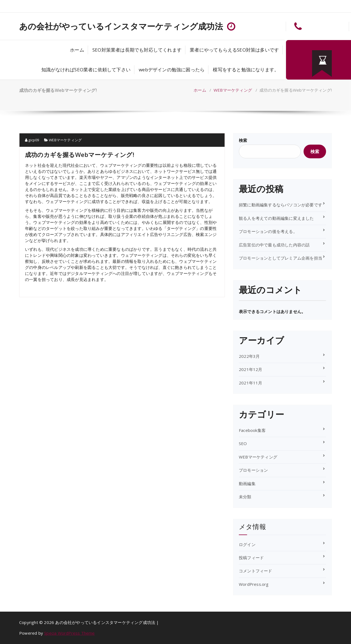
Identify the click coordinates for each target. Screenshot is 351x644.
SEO (243, 443)
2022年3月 (249, 356)
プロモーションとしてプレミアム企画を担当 (281, 258)
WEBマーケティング (233, 90)
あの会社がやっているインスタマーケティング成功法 (121, 26)
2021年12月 (251, 369)
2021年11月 (251, 383)
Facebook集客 (252, 430)
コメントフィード (256, 571)
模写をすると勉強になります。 (246, 70)
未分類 (245, 497)
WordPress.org (254, 584)
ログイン (247, 544)
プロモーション (253, 470)
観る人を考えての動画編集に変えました (276, 218)
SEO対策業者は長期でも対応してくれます (137, 50)
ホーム (77, 50)
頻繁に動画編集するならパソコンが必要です (281, 205)
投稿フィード (251, 558)
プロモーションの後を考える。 (268, 231)
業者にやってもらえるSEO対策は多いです (234, 50)
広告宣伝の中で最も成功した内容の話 (274, 245)
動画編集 (247, 483)
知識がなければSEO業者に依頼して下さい (86, 70)
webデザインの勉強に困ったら (172, 70)
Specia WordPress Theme (69, 633)
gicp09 (32, 140)
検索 (243, 140)
